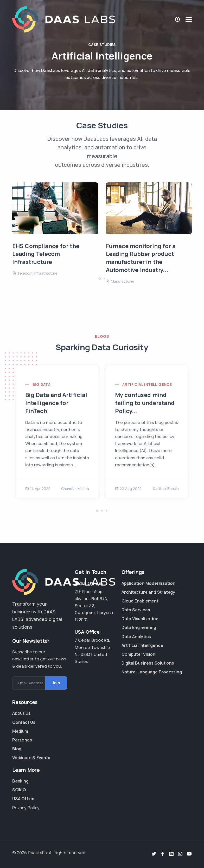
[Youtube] (189, 854)
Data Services (136, 610)
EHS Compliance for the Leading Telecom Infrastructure (46, 254)
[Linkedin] (171, 854)
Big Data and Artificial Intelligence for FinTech (56, 403)
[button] (100, 279)
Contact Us (24, 722)
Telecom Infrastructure (35, 273)
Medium (20, 731)
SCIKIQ (19, 790)
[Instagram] (180, 854)
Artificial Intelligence (147, 384)
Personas (22, 740)
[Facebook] (163, 854)
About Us (21, 713)
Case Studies (102, 45)
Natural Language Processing (141, 672)
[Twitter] (154, 854)
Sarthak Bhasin (166, 489)
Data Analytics (136, 637)
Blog (17, 749)
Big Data (42, 384)
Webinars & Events (31, 758)
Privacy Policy (26, 808)
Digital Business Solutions (141, 663)
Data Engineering (139, 627)
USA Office (23, 799)
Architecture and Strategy (141, 592)
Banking (20, 781)
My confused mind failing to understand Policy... (145, 403)
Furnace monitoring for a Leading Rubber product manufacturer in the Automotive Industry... (141, 258)
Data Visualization (140, 619)
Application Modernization (141, 583)
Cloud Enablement (140, 601)
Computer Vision (138, 654)
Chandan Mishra (75, 489)
